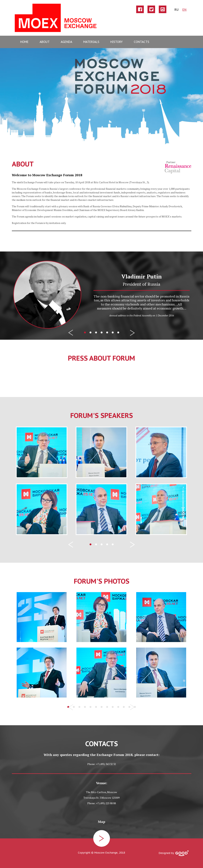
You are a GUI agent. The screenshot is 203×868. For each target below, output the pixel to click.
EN (184, 10)
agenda (66, 42)
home (24, 42)
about (45, 42)
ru (176, 10)
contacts (141, 42)
